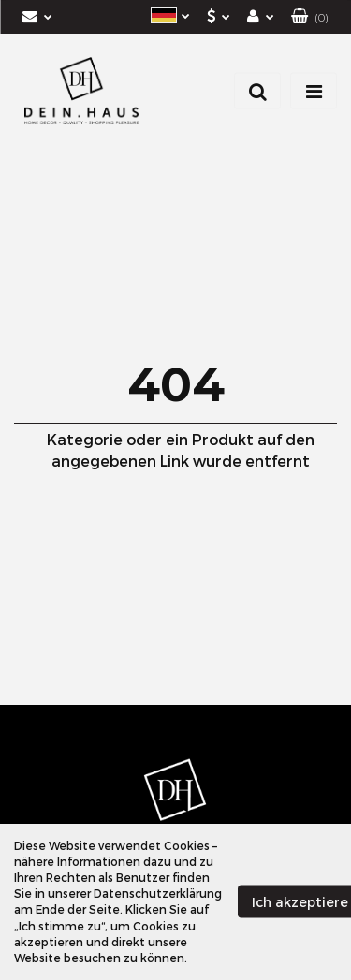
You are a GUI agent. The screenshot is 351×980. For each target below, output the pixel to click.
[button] (310, 17)
